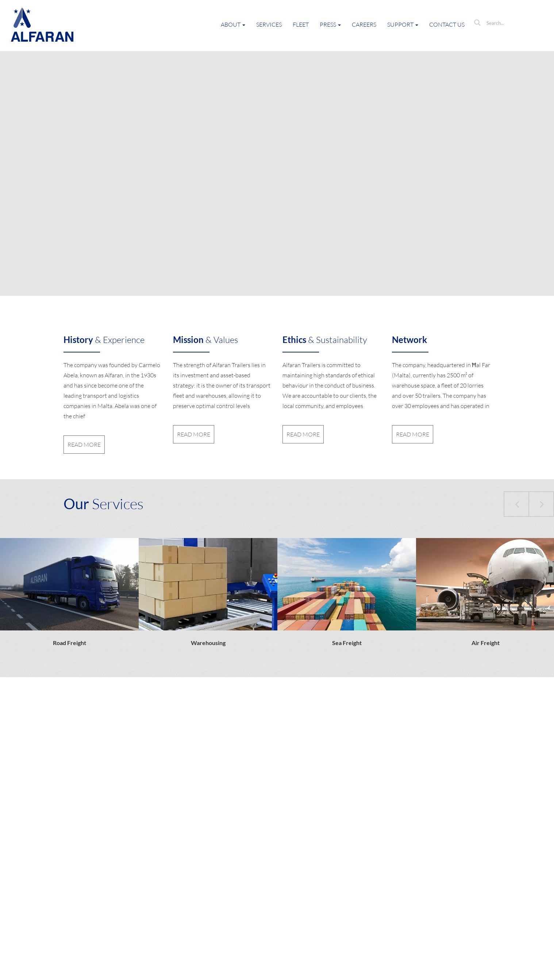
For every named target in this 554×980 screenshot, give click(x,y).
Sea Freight (347, 643)
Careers (364, 24)
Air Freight (486, 643)
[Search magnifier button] (477, 23)
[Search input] (512, 23)
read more (84, 445)
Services (269, 24)
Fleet (301, 24)
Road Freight (70, 643)
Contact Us (447, 24)
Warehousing (208, 643)
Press (330, 24)
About (233, 24)
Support (403, 24)
